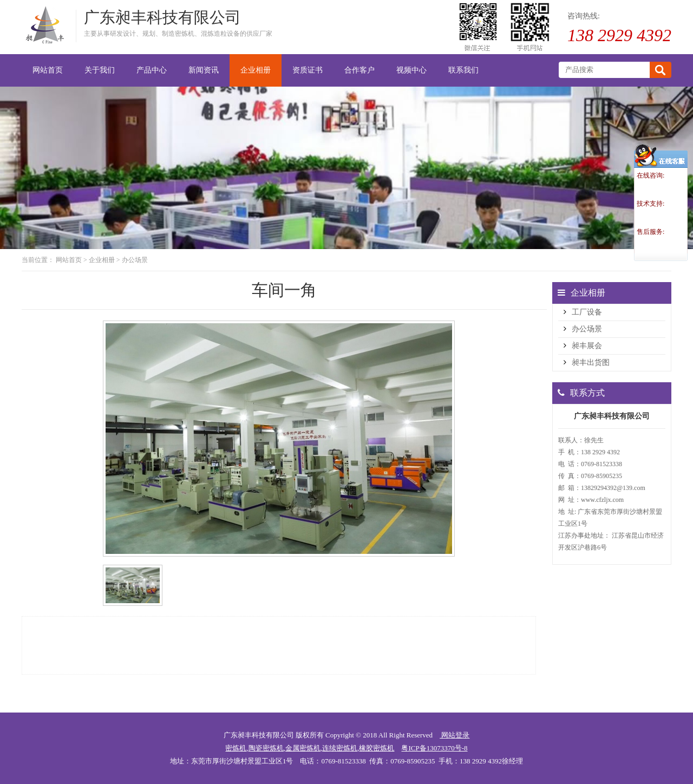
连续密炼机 (340, 748)
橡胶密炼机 (377, 748)
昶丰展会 (587, 346)
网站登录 (455, 735)
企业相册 (102, 260)
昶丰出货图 (591, 362)
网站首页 (69, 260)
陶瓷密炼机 (266, 748)
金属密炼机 (303, 748)
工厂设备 (587, 312)
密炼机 (236, 748)
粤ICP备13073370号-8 (434, 748)
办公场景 (135, 260)
